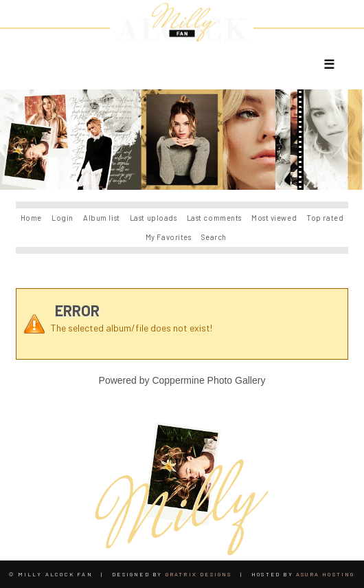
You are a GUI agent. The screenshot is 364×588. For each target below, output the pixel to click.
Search (214, 237)
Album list (102, 218)
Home (31, 218)
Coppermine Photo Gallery (208, 380)
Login (62, 218)
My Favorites (169, 237)
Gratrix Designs (199, 574)
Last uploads (153, 218)
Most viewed (274, 218)
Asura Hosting (326, 574)
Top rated (325, 218)
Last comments (214, 218)
